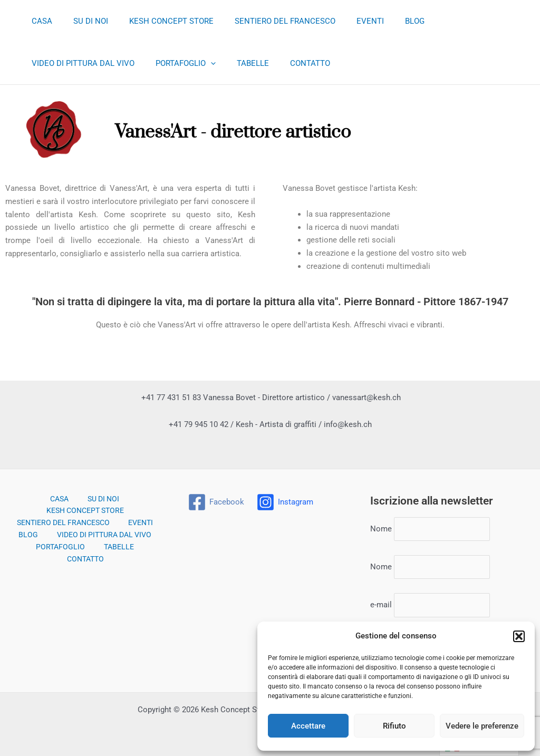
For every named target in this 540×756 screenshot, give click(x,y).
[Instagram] (286, 496)
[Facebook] (216, 496)
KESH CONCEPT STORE (158, 21)
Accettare (308, 726)
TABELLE (121, 63)
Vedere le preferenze (482, 726)
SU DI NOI (83, 21)
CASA (39, 21)
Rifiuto (394, 726)
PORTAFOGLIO (59, 63)
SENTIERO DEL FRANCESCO (267, 21)
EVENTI (346, 21)
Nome (381, 525)
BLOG (386, 21)
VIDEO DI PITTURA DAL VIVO (463, 21)
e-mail (381, 604)
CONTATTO (173, 63)
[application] (84, 63)
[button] (519, 636)
